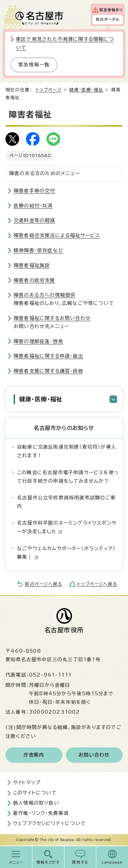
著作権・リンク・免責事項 (41, 813)
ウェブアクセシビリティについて (49, 823)
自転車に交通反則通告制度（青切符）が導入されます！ (67, 451)
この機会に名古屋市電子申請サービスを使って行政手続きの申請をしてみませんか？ (68, 477)
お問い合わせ (94, 755)
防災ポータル (108, 19)
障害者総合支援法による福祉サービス (57, 235)
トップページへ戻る (97, 584)
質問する (80, 862)
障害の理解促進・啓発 (38, 341)
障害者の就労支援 (34, 280)
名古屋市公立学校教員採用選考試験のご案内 (66, 502)
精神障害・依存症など (38, 250)
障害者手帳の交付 (34, 191)
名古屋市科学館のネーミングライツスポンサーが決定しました (67, 527)
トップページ (49, 90)
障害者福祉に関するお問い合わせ (52, 318)
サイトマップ (27, 782)
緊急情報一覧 (34, 65)
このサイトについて (35, 793)
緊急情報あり (111, 10)
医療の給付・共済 (33, 206)
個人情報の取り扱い (36, 803)
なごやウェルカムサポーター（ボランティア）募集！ (66, 553)
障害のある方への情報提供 (45, 295)
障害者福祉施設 (32, 265)
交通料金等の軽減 (34, 220)
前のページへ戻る (44, 584)
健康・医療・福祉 (86, 90)
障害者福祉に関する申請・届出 (48, 356)
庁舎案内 (34, 755)
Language (112, 862)
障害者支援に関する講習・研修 (48, 371)
